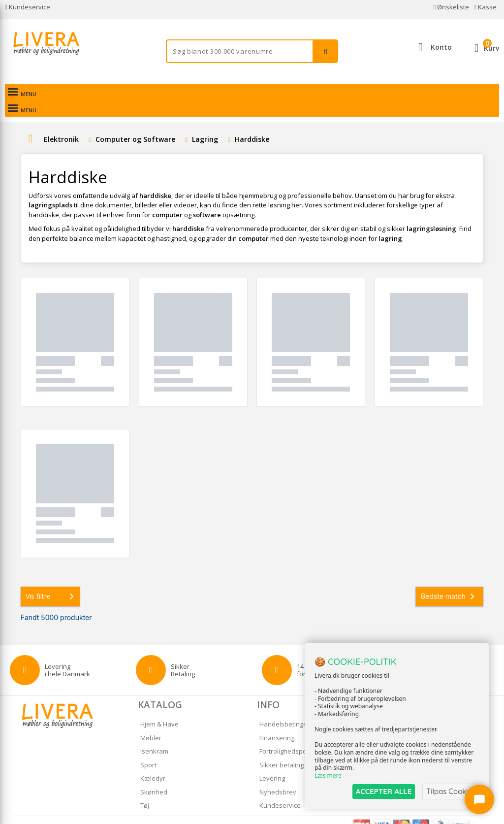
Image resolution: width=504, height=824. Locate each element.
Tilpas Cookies (451, 791)
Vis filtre (52, 580)
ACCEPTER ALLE (384, 791)
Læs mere (328, 775)
